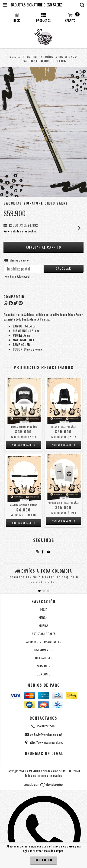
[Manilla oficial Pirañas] (24, 478)
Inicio (13, 57)
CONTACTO (43, 674)
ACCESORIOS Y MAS (66, 57)
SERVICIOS (44, 666)
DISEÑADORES (44, 658)
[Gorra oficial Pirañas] (24, 401)
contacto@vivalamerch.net (46, 734)
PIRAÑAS (48, 57)
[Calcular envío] (64, 269)
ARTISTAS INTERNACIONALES (44, 642)
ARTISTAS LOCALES (29, 57)
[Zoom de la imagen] (82, 72)
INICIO (44, 609)
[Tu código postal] (24, 269)
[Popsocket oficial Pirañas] (63, 477)
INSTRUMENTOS (43, 650)
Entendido (43, 860)
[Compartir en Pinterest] (21, 303)
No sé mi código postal (17, 276)
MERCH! (43, 617)
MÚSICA (44, 626)
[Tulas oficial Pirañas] (63, 401)
